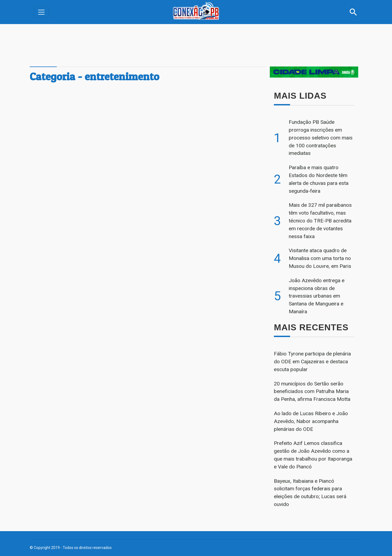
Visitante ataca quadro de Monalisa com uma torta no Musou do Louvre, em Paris (320, 258)
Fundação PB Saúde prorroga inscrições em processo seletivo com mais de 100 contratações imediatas (321, 138)
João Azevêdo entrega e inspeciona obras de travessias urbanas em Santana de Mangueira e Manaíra (317, 296)
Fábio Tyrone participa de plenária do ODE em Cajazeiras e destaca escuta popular (312, 362)
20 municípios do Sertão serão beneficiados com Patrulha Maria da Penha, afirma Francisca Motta (312, 392)
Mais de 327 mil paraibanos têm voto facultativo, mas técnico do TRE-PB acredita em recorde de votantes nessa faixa (320, 221)
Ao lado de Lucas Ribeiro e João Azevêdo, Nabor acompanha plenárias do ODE (311, 421)
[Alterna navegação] (41, 12)
